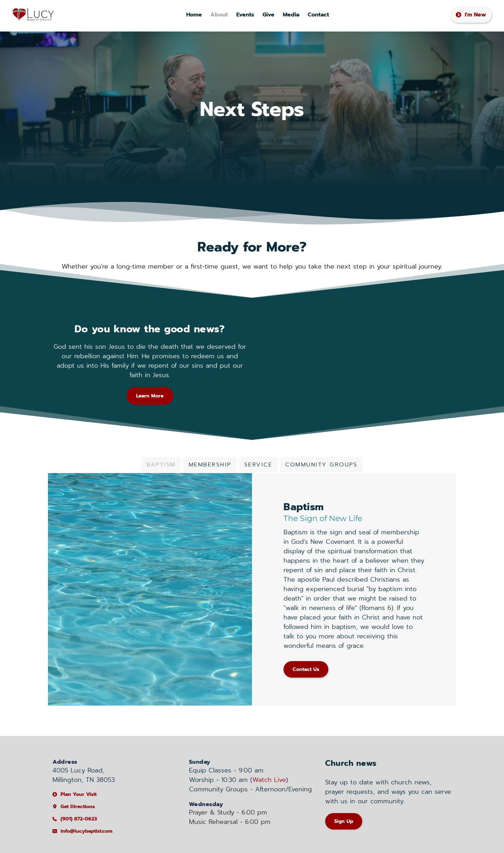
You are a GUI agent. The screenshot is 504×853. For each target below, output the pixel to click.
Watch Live (269, 780)
